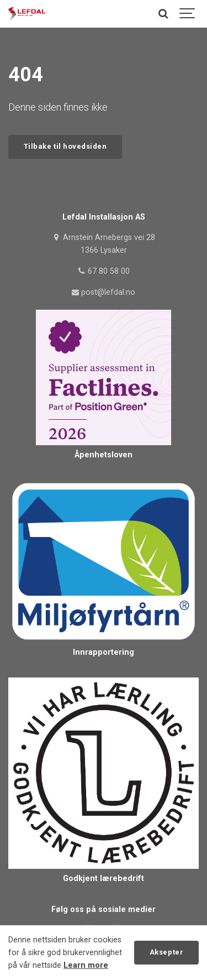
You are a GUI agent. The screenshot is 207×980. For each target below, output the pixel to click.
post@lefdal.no (104, 292)
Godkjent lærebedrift (104, 879)
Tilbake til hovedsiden (65, 146)
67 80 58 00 (104, 271)
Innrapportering (104, 652)
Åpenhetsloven (104, 455)
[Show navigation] (188, 14)
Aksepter (166, 952)
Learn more (86, 965)
